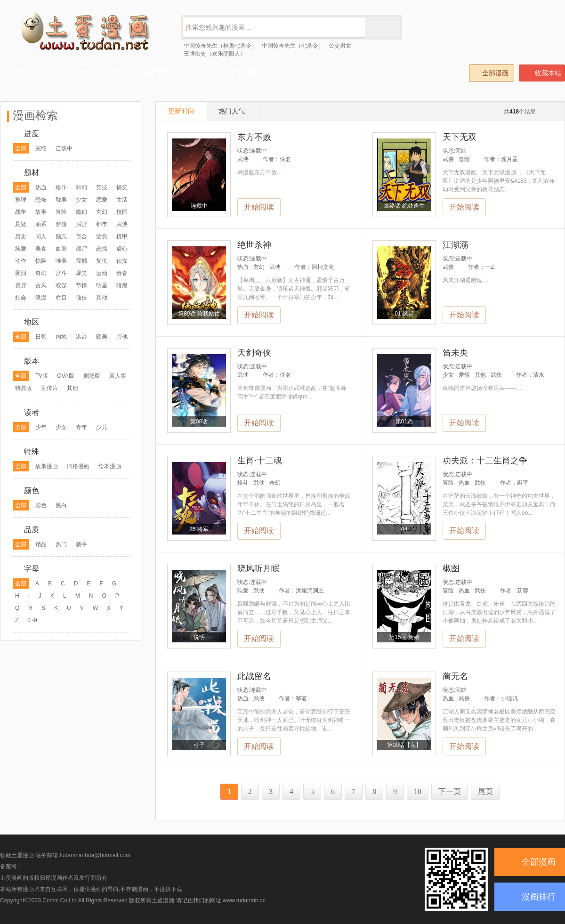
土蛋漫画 (163, 900)
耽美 (61, 200)
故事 (41, 212)
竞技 (102, 187)
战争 (21, 212)
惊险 (41, 261)
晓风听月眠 (258, 568)
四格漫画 (78, 466)
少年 (41, 427)
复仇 (102, 261)
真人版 (118, 376)
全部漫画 (491, 73)
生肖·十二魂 (260, 461)
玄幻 (102, 212)
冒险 (61, 212)
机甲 (122, 236)
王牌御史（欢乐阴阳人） (215, 54)
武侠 (122, 224)
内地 (61, 337)
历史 (21, 236)
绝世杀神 (254, 245)
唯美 (61, 261)
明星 (102, 285)
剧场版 (92, 376)
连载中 (64, 148)
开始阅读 (259, 207)
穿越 (61, 224)
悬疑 (21, 224)
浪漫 (41, 298)
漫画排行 (539, 897)
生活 (122, 200)
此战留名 (254, 676)
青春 (122, 273)
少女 (81, 200)
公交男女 (340, 46)
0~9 (32, 620)
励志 (61, 236)
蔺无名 (455, 676)
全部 (21, 148)
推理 (21, 200)
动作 (21, 261)
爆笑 (81, 273)
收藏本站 (542, 73)
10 (418, 791)
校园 (122, 212)
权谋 (61, 285)
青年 (81, 427)
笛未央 (455, 353)
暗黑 (122, 285)
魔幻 (81, 212)
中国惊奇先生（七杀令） (293, 46)
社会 (21, 298)
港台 (81, 337)
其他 (102, 298)
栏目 (61, 298)
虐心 (122, 249)
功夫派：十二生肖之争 (485, 461)
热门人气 (232, 111)
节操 (81, 285)
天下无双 (460, 137)
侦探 (122, 261)
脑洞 (21, 273)
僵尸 (81, 249)
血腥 (61, 249)
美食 (41, 249)
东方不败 (254, 137)
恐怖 (41, 200)
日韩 (41, 337)
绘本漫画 (110, 466)
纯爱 (21, 249)
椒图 (451, 568)
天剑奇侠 (254, 353)
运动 (102, 273)
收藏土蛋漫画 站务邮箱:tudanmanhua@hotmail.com (65, 855)
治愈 (102, 236)
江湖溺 (455, 245)
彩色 (41, 505)
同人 (41, 236)
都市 (102, 224)
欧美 (102, 337)
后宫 (81, 224)
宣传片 (49, 388)
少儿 (102, 427)
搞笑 (122, 187)
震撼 (81, 261)
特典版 (24, 388)
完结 (41, 148)
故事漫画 (47, 466)
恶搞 (102, 249)
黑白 (61, 505)
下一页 (450, 791)
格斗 (61, 187)
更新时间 (181, 111)
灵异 (21, 285)
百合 (81, 236)
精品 (41, 544)
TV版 (42, 376)
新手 (81, 544)
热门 (61, 544)
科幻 (81, 187)
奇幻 (41, 273)
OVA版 (65, 376)
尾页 (485, 791)
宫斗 (61, 273)
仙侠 (81, 298)
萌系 (41, 224)
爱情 (464, 375)
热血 (41, 187)
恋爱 (102, 200)
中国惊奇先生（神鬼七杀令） (220, 46)
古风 (41, 285)
